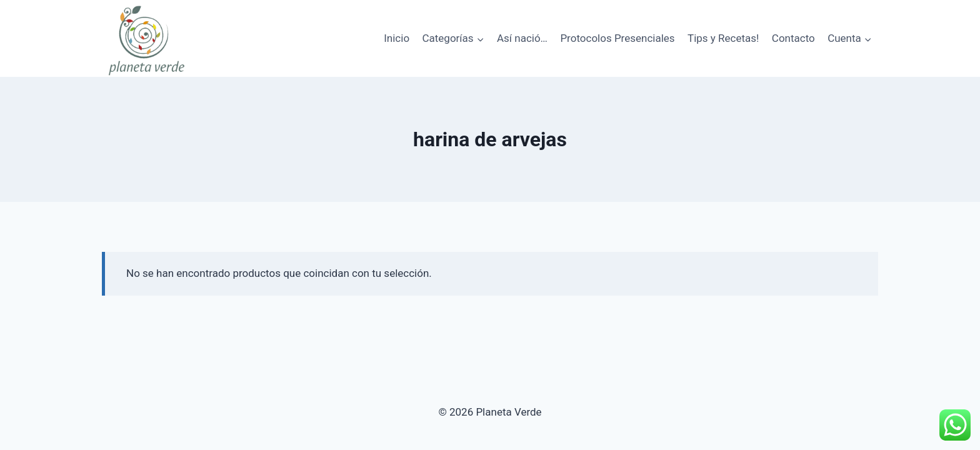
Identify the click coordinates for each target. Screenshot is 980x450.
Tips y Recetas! (723, 38)
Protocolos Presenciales (617, 38)
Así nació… (522, 38)
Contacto (793, 38)
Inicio (397, 38)
